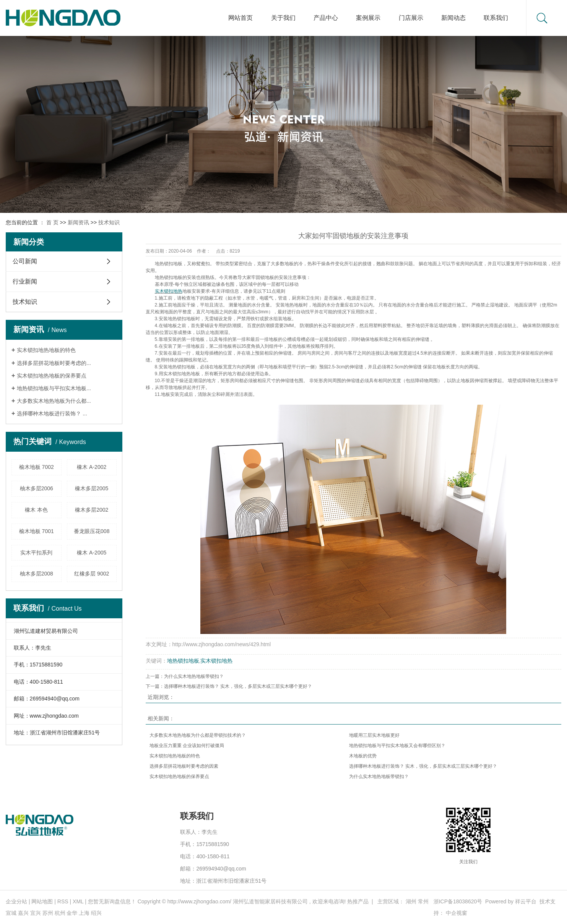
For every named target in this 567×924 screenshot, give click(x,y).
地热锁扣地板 (169, 277)
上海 (84, 913)
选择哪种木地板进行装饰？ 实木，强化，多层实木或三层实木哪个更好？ (238, 686)
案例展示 (368, 18)
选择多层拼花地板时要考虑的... (54, 363)
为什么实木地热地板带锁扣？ (194, 676)
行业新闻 (25, 281)
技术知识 (109, 222)
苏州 (48, 913)
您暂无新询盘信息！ (112, 901)
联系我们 (496, 18)
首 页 (52, 222)
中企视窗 (457, 913)
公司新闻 (25, 261)
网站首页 (240, 18)
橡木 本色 (36, 510)
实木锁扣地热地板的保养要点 (52, 376)
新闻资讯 (78, 222)
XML (78, 901)
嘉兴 (23, 913)
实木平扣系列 (36, 553)
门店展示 (411, 18)
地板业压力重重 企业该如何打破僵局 (187, 746)
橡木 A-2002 (92, 467)
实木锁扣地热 (216, 661)
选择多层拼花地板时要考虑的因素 (184, 766)
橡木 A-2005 (92, 553)
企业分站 (16, 901)
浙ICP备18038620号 (458, 901)
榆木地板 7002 (37, 467)
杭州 (60, 913)
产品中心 (326, 18)
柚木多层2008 (37, 574)
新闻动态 (453, 18)
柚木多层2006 (37, 488)
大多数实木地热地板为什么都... (54, 401)
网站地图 (42, 901)
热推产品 (358, 901)
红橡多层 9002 (92, 574)
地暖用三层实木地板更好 (374, 735)
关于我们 (283, 18)
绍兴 (96, 913)
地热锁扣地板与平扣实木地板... (54, 388)
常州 (423, 901)
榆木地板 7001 (37, 531)
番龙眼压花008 (92, 531)
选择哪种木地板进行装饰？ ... (52, 413)
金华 (72, 913)
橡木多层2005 (92, 488)
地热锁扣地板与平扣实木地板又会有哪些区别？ (397, 746)
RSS (63, 901)
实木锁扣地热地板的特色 (46, 350)
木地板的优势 (363, 756)
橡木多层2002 (92, 510)
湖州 (411, 901)
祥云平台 (526, 901)
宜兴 (36, 913)
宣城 (11, 913)
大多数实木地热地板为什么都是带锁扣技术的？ (198, 735)
